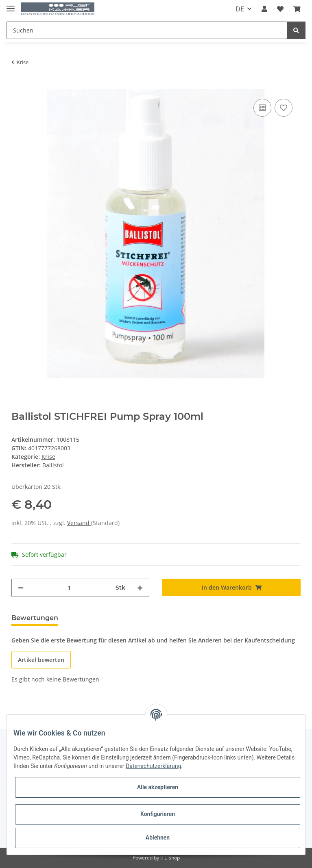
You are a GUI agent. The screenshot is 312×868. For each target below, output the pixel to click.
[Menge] (70, 588)
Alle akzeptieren (158, 787)
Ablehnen (158, 838)
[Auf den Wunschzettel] (284, 108)
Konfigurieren (158, 814)
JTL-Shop (170, 858)
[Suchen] (147, 30)
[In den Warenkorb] (18, 85)
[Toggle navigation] (11, 5)
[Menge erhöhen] (140, 588)
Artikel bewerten (41, 660)
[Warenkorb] (297, 9)
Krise (48, 457)
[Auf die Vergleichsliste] (262, 108)
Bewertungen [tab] (35, 618)
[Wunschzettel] (280, 9)
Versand (79, 523)
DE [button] (240, 9)
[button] (264, 9)
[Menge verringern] (21, 588)
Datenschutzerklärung (153, 766)
